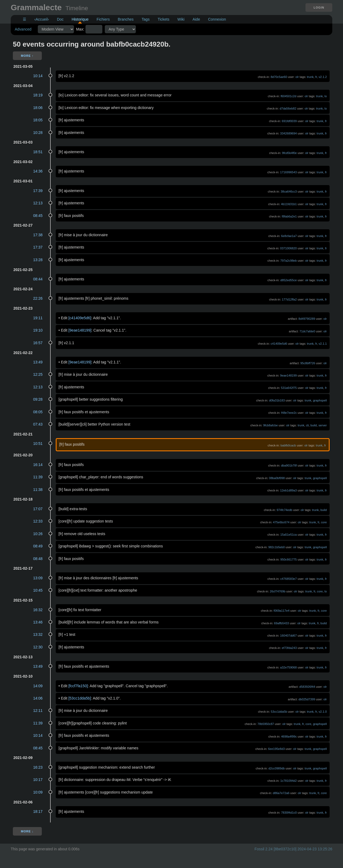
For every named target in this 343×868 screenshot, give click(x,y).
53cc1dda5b (279, 712)
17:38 (38, 235)
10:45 (38, 590)
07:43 (38, 424)
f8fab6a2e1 (289, 216)
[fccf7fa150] (78, 686)
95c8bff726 (308, 363)
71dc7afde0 (307, 331)
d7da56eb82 (288, 108)
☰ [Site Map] (25, 19)
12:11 (38, 711)
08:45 (38, 216)
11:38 (38, 490)
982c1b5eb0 (277, 547)
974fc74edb (284, 510)
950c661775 (289, 559)
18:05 (38, 120)
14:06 (38, 698)
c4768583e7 (289, 579)
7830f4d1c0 (289, 813)
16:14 (38, 465)
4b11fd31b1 (289, 204)
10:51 (38, 444)
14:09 (38, 686)
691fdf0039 (289, 121)
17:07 (38, 509)
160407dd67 (288, 636)
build (314, 425)
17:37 (38, 247)
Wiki (181, 19)
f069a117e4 (282, 611)
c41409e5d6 (279, 344)
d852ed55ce (289, 280)
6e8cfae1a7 (289, 236)
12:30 (38, 647)
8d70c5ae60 (279, 77)
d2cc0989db (277, 768)
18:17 (38, 811)
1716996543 (288, 172)
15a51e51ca (289, 535)
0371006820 (288, 248)
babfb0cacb (288, 445)
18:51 (38, 152)
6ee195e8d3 (277, 749)
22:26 (38, 298)
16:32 (38, 610)
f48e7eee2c (289, 413)
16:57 (38, 343)
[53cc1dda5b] (80, 698)
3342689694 (288, 133)
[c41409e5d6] (80, 318)
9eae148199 (288, 375)
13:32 (38, 634)
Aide (196, 19)
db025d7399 (307, 699)
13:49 (38, 362)
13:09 (38, 578)
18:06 (38, 108)
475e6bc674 (281, 522)
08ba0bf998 (277, 478)
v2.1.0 (323, 712)
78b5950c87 (266, 724)
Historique (80, 19)
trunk (310, 77)
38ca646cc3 (289, 191)
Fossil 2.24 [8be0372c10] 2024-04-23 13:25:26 (293, 849)
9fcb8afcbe (271, 425)
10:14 (38, 76)
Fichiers (103, 19)
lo (326, 96)
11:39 (38, 477)
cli (307, 425)
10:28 (38, 133)
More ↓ (27, 831)
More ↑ (27, 56)
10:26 (38, 534)
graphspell (320, 400)
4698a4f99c (289, 737)
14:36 (38, 171)
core (324, 522)
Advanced (23, 29)
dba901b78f (289, 465)
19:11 (38, 318)
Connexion (217, 19)
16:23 (38, 767)
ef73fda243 (289, 648)
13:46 (38, 622)
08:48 (38, 559)
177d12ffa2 (289, 299)
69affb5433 (282, 623)
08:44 (38, 279)
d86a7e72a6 (281, 793)
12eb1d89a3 (288, 490)
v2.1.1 (323, 344)
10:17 (38, 780)
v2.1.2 (323, 77)
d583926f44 (307, 687)
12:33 (38, 521)
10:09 (38, 792)
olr (297, 77)
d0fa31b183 (277, 400)
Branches (126, 19)
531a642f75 (289, 388)
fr (316, 77)
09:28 (38, 399)
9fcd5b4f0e (289, 153)
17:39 (38, 191)
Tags (146, 19)
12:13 (38, 203)
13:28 (38, 260)
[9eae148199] (80, 330)
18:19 (38, 95)
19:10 (38, 330)
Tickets (163, 19)
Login (319, 7)
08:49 (38, 546)
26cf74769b (278, 591)
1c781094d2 (289, 781)
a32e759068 (288, 667)
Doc (60, 19)
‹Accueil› (42, 19)
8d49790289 (307, 319)
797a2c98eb (289, 261)
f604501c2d (288, 96)
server (323, 425)
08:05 (38, 412)
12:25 (38, 374)
